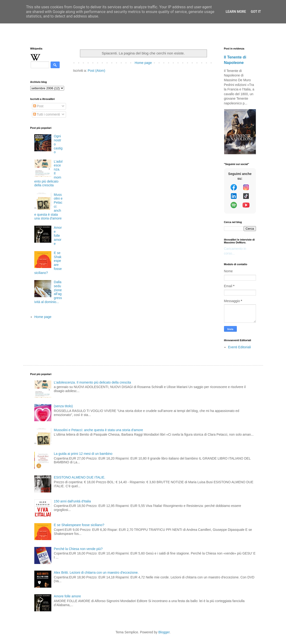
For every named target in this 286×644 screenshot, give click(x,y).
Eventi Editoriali (240, 347)
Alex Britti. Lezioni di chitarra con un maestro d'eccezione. (96, 572)
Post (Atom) (97, 71)
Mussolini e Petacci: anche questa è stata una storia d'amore (99, 430)
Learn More (236, 12)
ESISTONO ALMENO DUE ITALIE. (80, 477)
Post (38, 106)
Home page (143, 63)
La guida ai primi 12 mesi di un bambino (83, 454)
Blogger (164, 632)
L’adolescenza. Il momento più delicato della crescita (92, 382)
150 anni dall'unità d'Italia (72, 501)
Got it (256, 12)
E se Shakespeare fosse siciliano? (79, 525)
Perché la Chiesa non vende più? (78, 549)
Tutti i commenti (47, 114)
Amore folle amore (58, 235)
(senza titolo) (63, 406)
